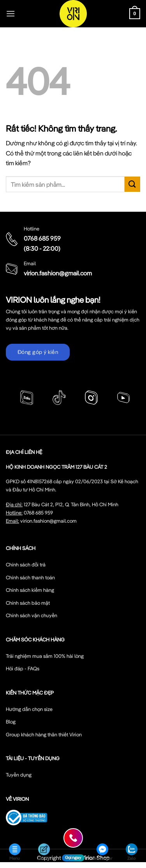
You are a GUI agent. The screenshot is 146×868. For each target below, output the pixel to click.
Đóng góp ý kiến (38, 352)
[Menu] (11, 13)
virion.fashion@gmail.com (58, 273)
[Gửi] (132, 184)
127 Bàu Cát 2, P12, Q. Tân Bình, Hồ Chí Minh (71, 504)
